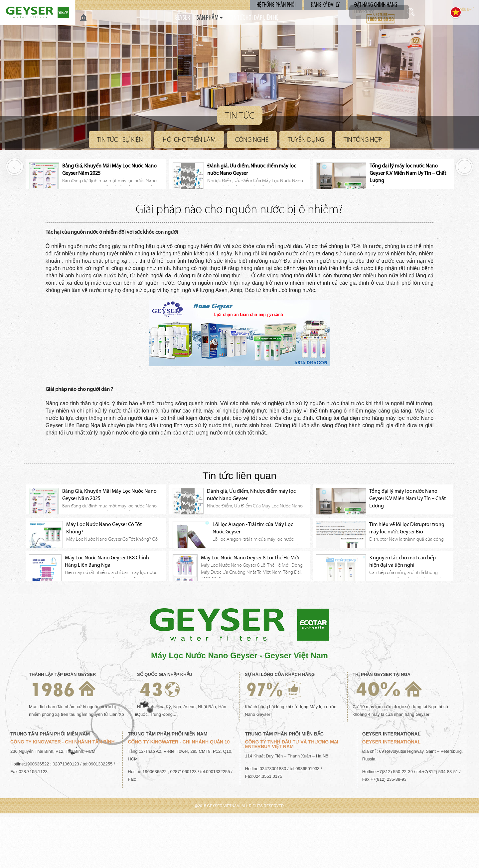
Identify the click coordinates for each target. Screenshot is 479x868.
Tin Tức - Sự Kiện (120, 140)
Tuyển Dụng (306, 140)
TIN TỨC (231, 18)
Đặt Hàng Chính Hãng (376, 5)
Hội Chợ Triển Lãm (189, 140)
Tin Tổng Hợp (363, 140)
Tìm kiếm (417, 12)
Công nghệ (252, 140)
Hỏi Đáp (260, 18)
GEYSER (164, 18)
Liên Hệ (289, 18)
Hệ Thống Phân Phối (279, 5)
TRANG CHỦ (83, 18)
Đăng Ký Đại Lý (327, 5)
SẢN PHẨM (196, 18)
